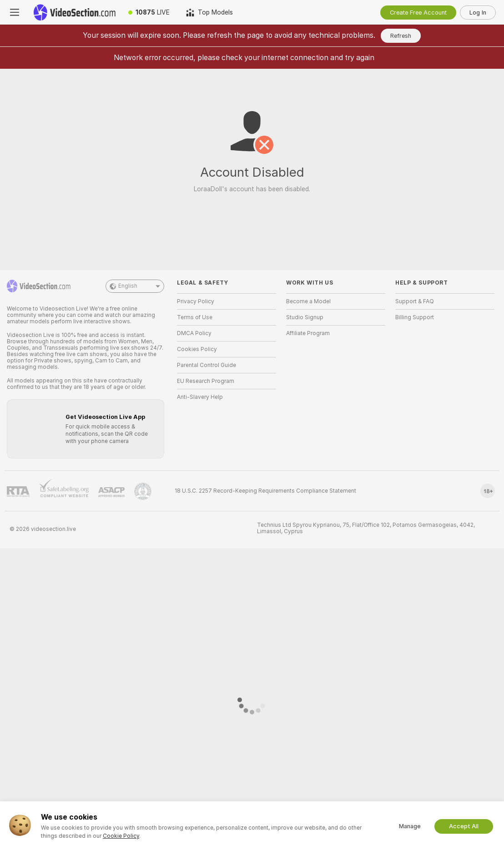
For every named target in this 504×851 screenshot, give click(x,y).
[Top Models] (209, 12)
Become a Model (308, 301)
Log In (478, 13)
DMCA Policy (194, 333)
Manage (410, 826)
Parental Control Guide (207, 365)
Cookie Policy (121, 836)
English (135, 286)
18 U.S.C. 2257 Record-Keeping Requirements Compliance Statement (265, 491)
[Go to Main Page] (75, 12)
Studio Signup (305, 317)
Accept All (464, 826)
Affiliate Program (308, 333)
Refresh (401, 36)
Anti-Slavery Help (200, 397)
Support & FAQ (415, 301)
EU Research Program (206, 381)
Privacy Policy (196, 301)
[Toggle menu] (15, 12)
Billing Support (415, 317)
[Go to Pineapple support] (143, 491)
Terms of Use (195, 317)
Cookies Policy (197, 349)
